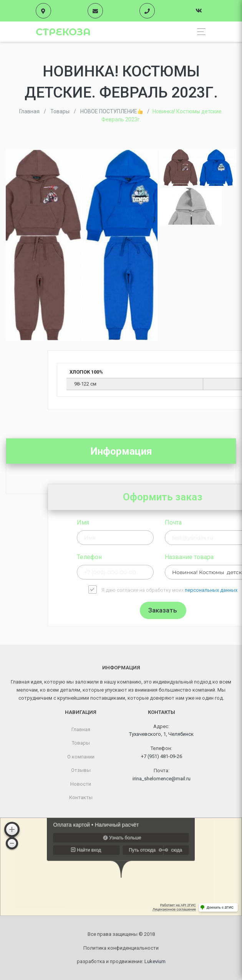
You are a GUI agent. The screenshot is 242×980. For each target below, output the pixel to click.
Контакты (81, 797)
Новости (81, 784)
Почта (222, 522)
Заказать (212, 610)
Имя (132, 522)
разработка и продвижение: (121, 961)
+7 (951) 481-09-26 (162, 756)
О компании (81, 757)
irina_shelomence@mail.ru (162, 779)
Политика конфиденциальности (121, 948)
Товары (81, 743)
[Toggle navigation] (199, 32)
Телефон (138, 557)
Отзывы (81, 770)
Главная (81, 729)
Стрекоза (63, 32)
